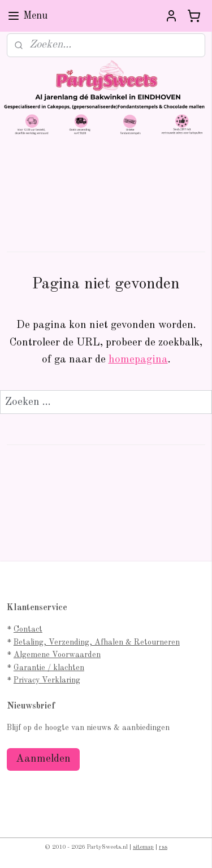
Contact (28, 629)
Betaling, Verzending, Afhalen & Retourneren (97, 642)
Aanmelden (43, 759)
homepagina (138, 360)
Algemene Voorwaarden (57, 655)
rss (163, 847)
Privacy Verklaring (47, 680)
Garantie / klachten (49, 668)
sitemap (143, 847)
